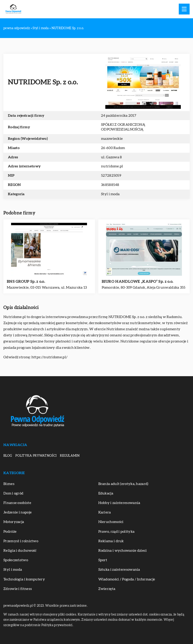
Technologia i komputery (24, 579)
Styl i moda (110, 194)
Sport (103, 560)
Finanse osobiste (17, 503)
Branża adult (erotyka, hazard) (123, 484)
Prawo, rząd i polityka (117, 532)
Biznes (9, 484)
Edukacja (106, 493)
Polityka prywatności (36, 456)
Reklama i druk (111, 541)
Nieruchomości (111, 522)
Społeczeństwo (16, 560)
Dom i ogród (13, 493)
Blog (8, 456)
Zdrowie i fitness (18, 589)
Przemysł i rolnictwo (21, 541)
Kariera (105, 512)
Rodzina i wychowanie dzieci (123, 551)
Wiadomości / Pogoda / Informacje (127, 579)
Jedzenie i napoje (18, 512)
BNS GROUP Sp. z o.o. (26, 282)
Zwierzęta (107, 589)
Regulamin (70, 456)
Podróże (10, 532)
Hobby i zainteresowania (119, 503)
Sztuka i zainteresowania (119, 570)
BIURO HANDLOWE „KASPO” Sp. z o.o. (138, 282)
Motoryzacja (14, 522)
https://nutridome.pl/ (49, 357)
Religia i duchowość (20, 551)
